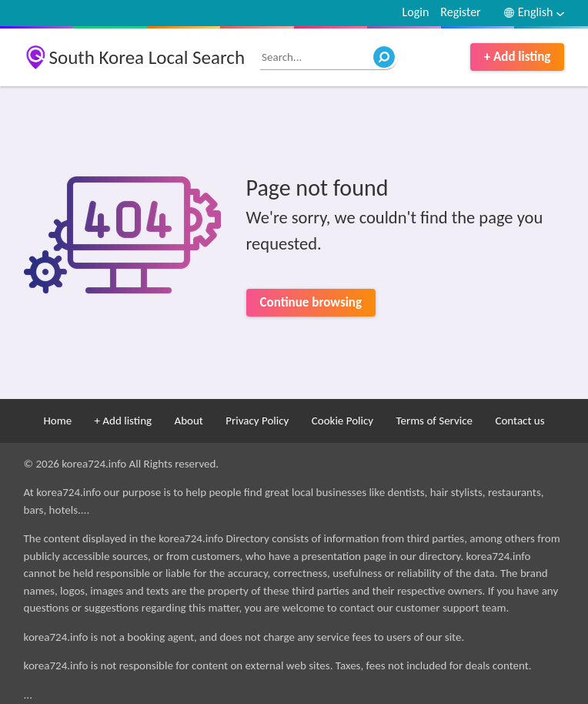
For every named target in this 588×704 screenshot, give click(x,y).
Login (416, 12)
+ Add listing (518, 57)
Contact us (520, 421)
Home (57, 421)
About (188, 421)
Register (460, 12)
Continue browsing (311, 302)
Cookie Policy (342, 421)
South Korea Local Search (147, 57)
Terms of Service (434, 421)
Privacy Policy (257, 421)
